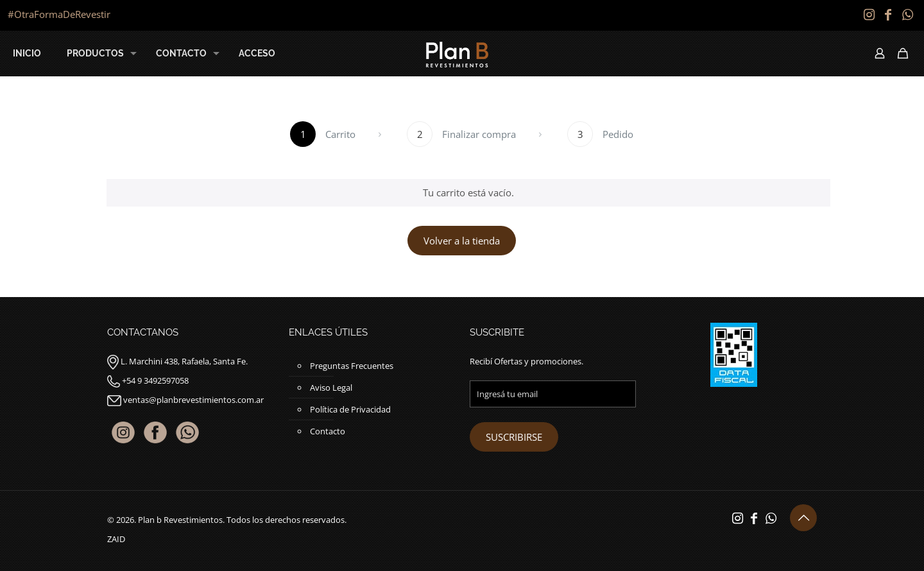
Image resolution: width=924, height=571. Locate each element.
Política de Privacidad (350, 409)
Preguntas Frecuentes (352, 366)
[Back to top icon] (803, 518)
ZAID (116, 539)
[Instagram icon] (869, 14)
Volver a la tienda (462, 241)
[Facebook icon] (888, 14)
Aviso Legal (331, 388)
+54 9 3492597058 (155, 380)
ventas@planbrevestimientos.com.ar (193, 400)
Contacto (328, 431)
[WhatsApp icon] (907, 14)
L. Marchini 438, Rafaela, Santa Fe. (184, 361)
